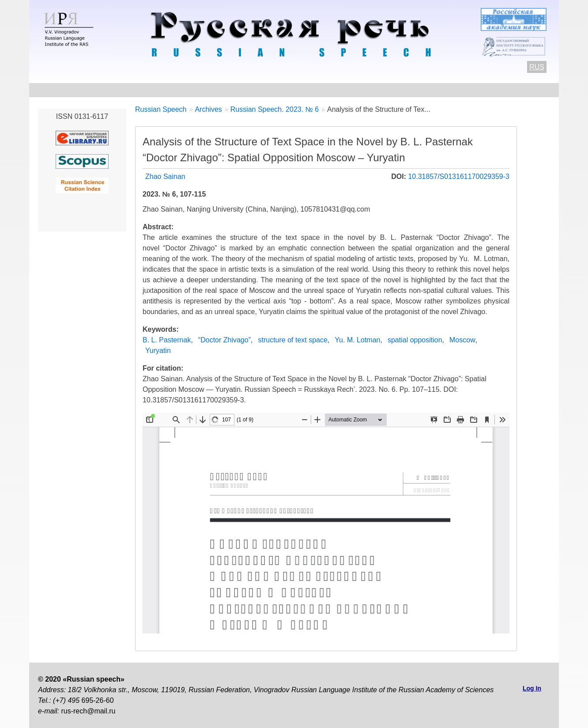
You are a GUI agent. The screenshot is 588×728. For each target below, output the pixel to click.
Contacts (131, 90)
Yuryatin (158, 351)
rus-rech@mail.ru (88, 711)
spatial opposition (415, 340)
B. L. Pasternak (167, 340)
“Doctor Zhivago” (224, 340)
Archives (329, 90)
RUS (537, 67)
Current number (269, 90)
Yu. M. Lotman (357, 340)
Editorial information (396, 90)
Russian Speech (161, 109)
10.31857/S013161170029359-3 (459, 176)
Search (525, 90)
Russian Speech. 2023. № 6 (275, 109)
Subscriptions (472, 90)
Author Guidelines (194, 90)
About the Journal (68, 90)
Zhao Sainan (165, 176)
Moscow (462, 340)
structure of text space (292, 340)
